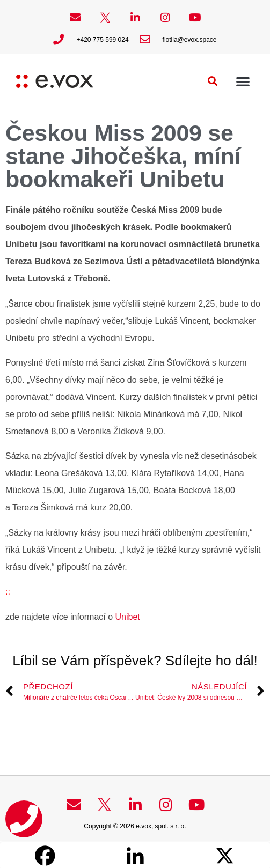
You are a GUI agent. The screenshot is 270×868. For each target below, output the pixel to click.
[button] (213, 81)
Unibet (128, 617)
